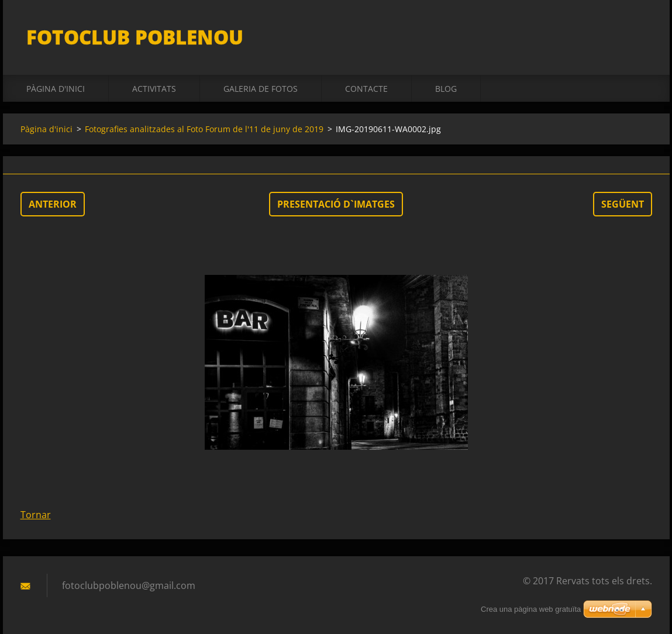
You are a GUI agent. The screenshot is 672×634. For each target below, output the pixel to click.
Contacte (366, 89)
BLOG (446, 89)
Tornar (36, 515)
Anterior (53, 204)
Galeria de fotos (261, 89)
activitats (154, 89)
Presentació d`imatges (336, 204)
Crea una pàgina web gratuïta (531, 609)
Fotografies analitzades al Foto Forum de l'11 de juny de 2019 (204, 129)
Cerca (639, 34)
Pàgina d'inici (56, 89)
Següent (623, 204)
